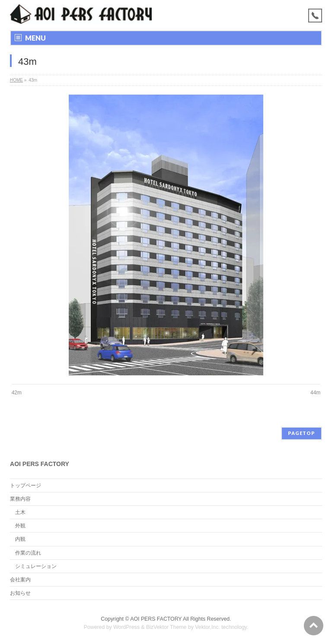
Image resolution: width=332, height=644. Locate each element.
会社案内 (20, 580)
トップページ (26, 485)
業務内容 (20, 499)
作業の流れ (28, 553)
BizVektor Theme (166, 627)
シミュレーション (36, 566)
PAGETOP (302, 433)
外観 (20, 526)
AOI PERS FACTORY (156, 619)
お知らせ (20, 593)
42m (17, 393)
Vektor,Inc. (207, 627)
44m (315, 393)
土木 (20, 512)
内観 (20, 539)
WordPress (126, 627)
